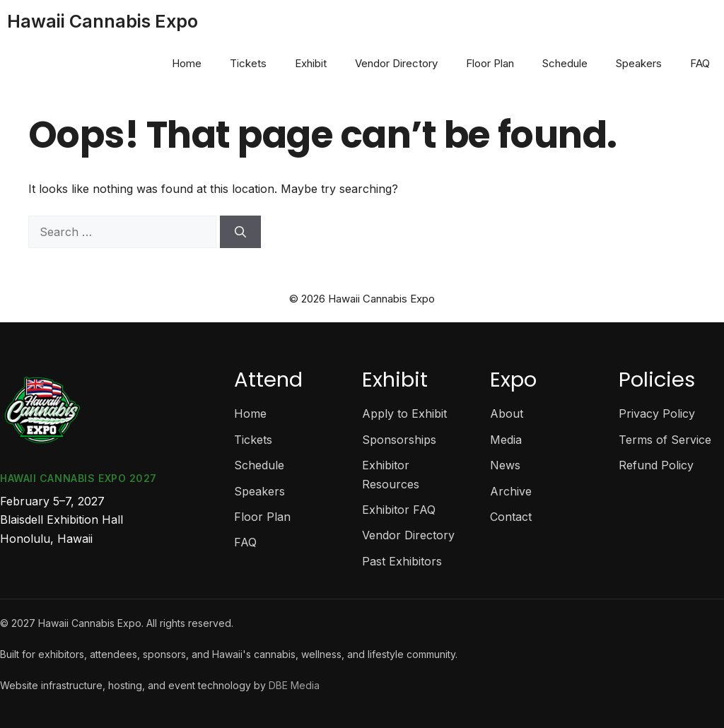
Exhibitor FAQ (399, 510)
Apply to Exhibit (404, 413)
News (505, 465)
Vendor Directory (396, 63)
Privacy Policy (657, 413)
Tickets (248, 63)
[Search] (240, 232)
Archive (511, 491)
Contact (511, 517)
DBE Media (294, 685)
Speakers (639, 63)
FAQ (700, 63)
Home (187, 63)
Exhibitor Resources (391, 474)
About (507, 413)
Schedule (565, 63)
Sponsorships (399, 440)
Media (506, 440)
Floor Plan (490, 63)
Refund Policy (656, 465)
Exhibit (311, 63)
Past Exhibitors (402, 561)
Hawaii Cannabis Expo (103, 21)
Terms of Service (665, 440)
